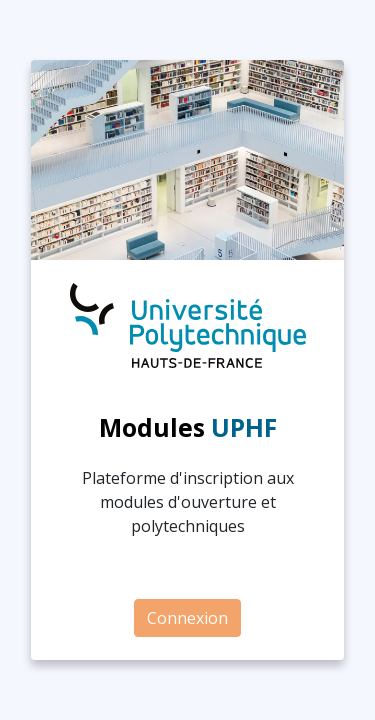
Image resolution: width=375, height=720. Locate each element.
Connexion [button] (187, 618)
